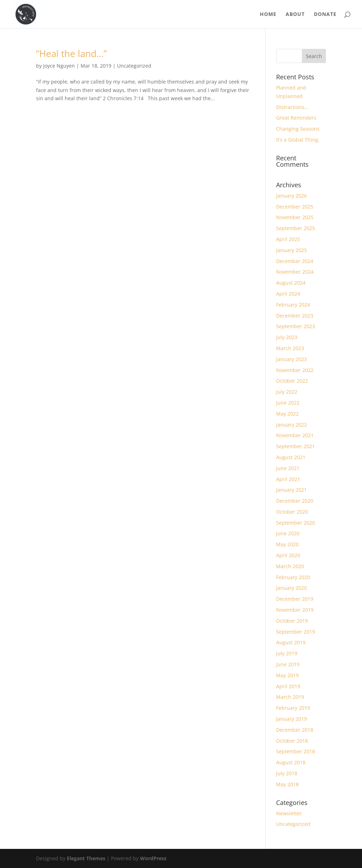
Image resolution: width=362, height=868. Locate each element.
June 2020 (288, 533)
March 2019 (290, 697)
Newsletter (289, 813)
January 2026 (291, 196)
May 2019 (287, 675)
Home (268, 15)
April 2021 (288, 479)
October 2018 (292, 741)
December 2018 (295, 730)
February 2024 (293, 305)
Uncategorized (134, 66)
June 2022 (288, 403)
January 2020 (291, 588)
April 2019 (288, 686)
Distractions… (292, 107)
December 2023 (295, 316)
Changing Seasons (298, 129)
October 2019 (292, 621)
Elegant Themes (86, 858)
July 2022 (287, 392)
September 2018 (296, 751)
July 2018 (287, 773)
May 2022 (287, 414)
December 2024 (295, 261)
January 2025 (291, 250)
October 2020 (292, 512)
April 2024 (288, 294)
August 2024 (291, 283)
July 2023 (287, 337)
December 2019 (295, 599)
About (295, 15)
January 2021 (291, 490)
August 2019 (291, 642)
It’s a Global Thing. (298, 140)
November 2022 (295, 370)
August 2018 (291, 762)
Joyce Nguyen (59, 66)
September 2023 (296, 326)
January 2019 (291, 719)
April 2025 (288, 239)
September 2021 (296, 446)
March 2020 (290, 566)
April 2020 (288, 555)
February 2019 (293, 708)
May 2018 (287, 784)
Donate (325, 15)
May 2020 (287, 544)
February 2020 (293, 577)
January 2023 (291, 359)
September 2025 (296, 228)
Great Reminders (296, 118)
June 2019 (288, 664)
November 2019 (295, 610)
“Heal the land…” (71, 53)
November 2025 (295, 217)
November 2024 (295, 272)
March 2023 (290, 348)
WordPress (153, 858)
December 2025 (295, 207)
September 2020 (296, 523)
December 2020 (295, 501)
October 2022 (292, 381)
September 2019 (296, 632)
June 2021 (288, 468)
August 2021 (291, 457)
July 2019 (287, 653)
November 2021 (295, 435)
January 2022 (291, 425)
